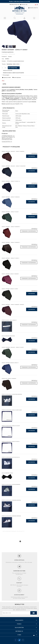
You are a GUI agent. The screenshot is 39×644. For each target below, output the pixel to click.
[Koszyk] (34, 18)
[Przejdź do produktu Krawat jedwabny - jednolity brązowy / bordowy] (19, 548)
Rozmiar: (4, 64)
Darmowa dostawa (19, 571)
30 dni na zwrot (19, 595)
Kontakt (19, 583)
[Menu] (5, 18)
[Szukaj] (15, 18)
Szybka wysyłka (19, 560)
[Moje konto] (24, 18)
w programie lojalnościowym (18, 61)
